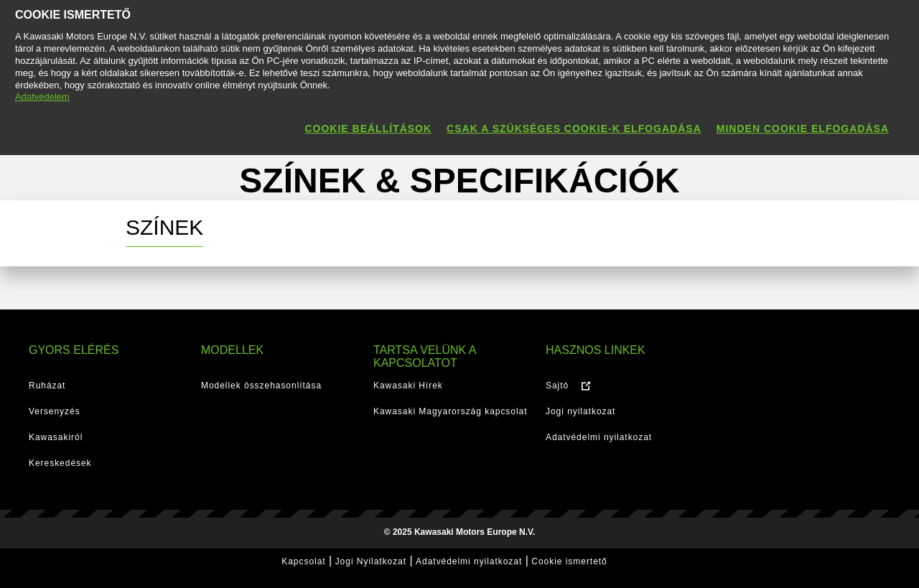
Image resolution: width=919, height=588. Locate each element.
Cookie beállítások (368, 129)
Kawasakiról (56, 437)
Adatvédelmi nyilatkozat (599, 437)
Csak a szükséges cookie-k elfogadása (574, 129)
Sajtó (557, 386)
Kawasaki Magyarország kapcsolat (451, 411)
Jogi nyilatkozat (580, 411)
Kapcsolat (303, 561)
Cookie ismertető (569, 561)
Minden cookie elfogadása (803, 129)
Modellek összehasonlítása (261, 386)
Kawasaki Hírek (408, 386)
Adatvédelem (42, 97)
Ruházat (47, 386)
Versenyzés (55, 411)
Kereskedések (60, 463)
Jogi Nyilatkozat (371, 561)
